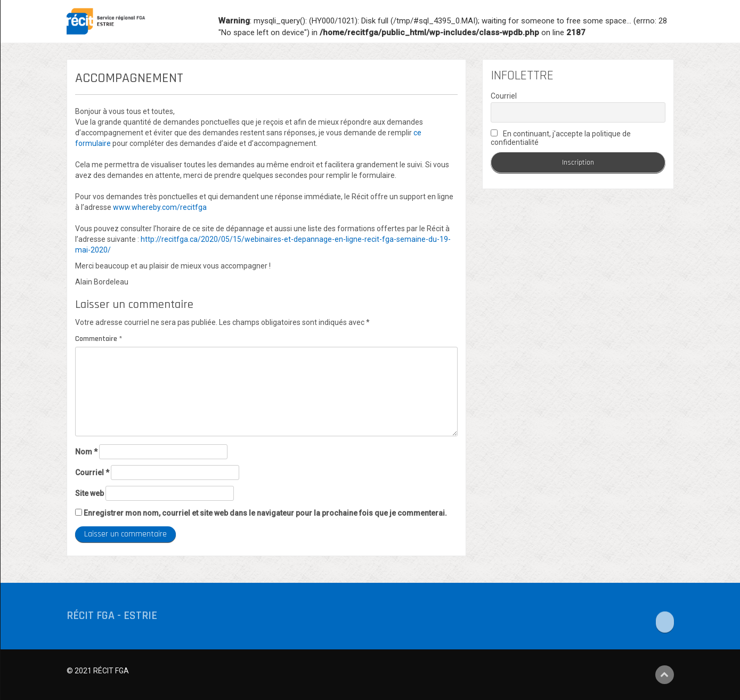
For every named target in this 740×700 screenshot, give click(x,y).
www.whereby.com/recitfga (160, 207)
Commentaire (99, 339)
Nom (86, 452)
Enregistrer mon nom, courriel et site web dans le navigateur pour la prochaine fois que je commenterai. (265, 513)
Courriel (92, 473)
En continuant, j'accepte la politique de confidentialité (561, 138)
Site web (90, 493)
